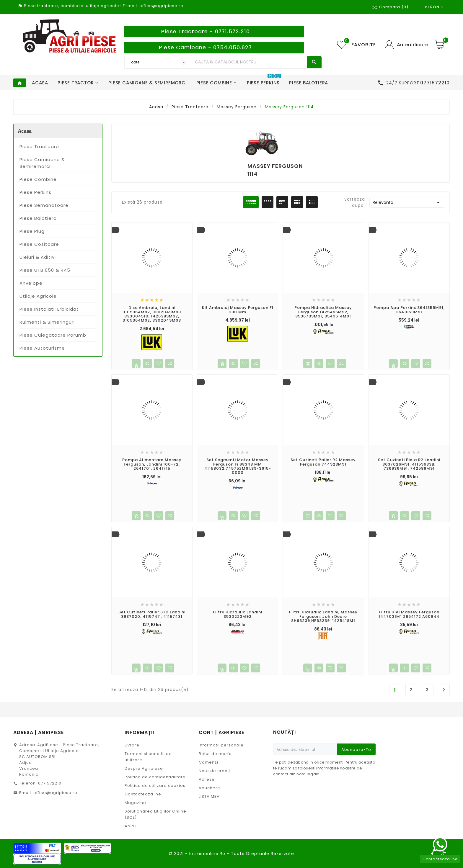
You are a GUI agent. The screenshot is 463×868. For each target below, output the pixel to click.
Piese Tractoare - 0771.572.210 (206, 32)
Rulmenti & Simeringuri (47, 322)
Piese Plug (32, 231)
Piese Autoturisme (42, 348)
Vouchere (210, 788)
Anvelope (31, 283)
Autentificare (413, 45)
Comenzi (208, 762)
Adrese (207, 779)
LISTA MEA (209, 796)
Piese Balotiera (38, 218)
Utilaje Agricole (38, 296)
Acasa (25, 131)
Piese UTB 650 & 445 (45, 270)
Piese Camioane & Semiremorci (42, 163)
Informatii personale (221, 745)
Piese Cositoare (39, 244)
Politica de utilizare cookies (155, 786)
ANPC (131, 826)
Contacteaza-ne (143, 794)
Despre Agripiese (144, 768)
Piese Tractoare (39, 146)
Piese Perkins (35, 192)
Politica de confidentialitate (155, 777)
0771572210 (50, 783)
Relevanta (407, 202)
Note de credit (215, 771)
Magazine (135, 803)
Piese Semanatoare (44, 205)
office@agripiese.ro (55, 793)
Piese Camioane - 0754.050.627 (205, 48)
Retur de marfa (215, 754)
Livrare (132, 745)
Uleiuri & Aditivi (38, 257)
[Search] (250, 62)
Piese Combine (38, 179)
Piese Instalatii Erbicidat (49, 309)
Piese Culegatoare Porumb (53, 335)
